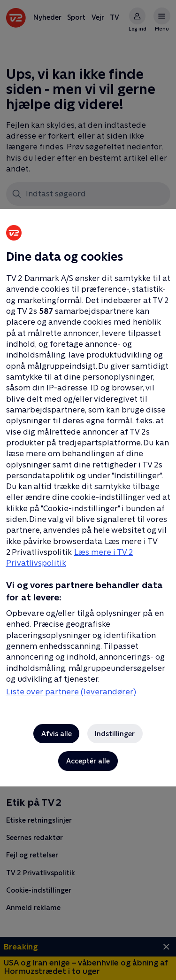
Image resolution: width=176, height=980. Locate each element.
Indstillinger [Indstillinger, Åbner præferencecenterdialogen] (115, 734)
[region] (88, 490)
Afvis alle (57, 734)
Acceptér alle (88, 761)
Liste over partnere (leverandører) (71, 692)
